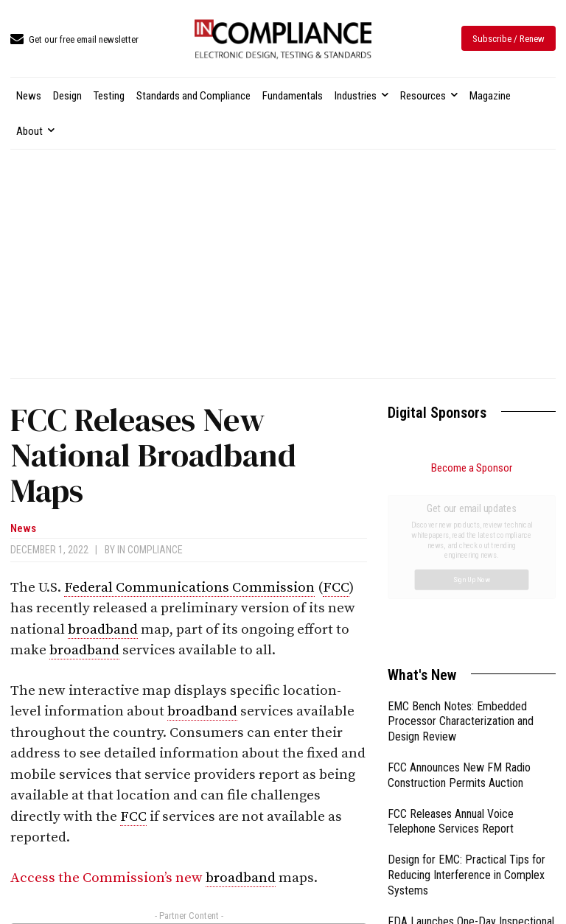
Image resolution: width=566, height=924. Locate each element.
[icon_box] (74, 40)
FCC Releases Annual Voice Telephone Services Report (451, 656)
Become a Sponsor (472, 468)
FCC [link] (336, 588)
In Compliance (150, 550)
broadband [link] (103, 630)
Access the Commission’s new (108, 878)
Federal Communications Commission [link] (189, 588)
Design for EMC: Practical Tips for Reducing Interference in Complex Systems (467, 709)
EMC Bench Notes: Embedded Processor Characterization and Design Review (461, 556)
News (23, 529)
